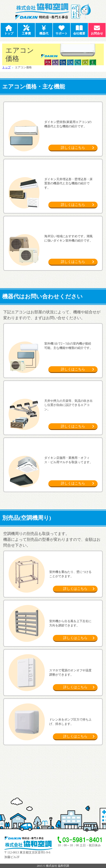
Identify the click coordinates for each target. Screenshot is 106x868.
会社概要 (79, 29)
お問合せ (97, 29)
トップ (6, 67)
